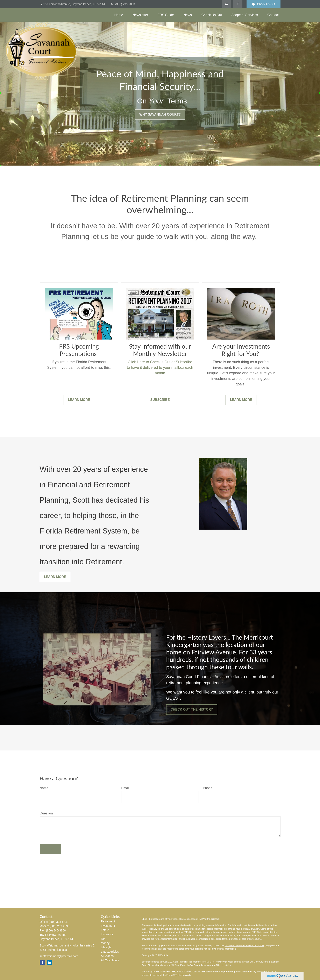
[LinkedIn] (226, 4)
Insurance (107, 934)
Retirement (108, 921)
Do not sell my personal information (218, 949)
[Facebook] (238, 4)
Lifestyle (106, 947)
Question (46, 813)
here (250, 972)
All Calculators (110, 960)
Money (105, 943)
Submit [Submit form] (50, 849)
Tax (103, 939)
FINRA (205, 962)
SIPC (212, 962)
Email (125, 788)
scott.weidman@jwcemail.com (59, 956)
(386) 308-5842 (59, 922)
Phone (208, 788)
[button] (119, 15)
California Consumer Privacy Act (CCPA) (245, 945)
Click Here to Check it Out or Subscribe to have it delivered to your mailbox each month (160, 368)
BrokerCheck (213, 919)
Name (44, 788)
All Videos (107, 956)
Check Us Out (263, 4)
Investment (108, 926)
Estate (105, 930)
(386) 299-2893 (123, 4)
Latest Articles (110, 952)
